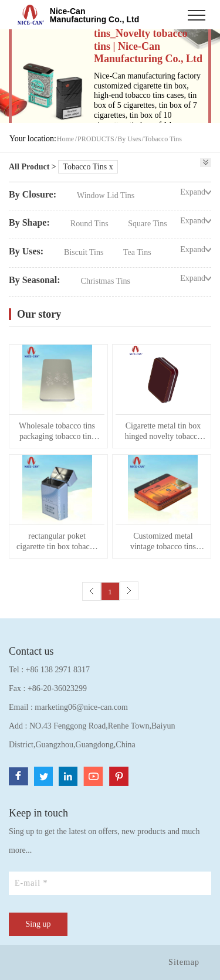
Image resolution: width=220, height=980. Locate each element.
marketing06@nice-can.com (81, 707)
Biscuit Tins (85, 252)
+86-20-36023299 (57, 688)
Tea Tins (137, 252)
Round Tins (90, 224)
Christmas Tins (106, 281)
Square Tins (148, 224)
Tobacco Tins (163, 139)
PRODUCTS (96, 139)
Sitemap (184, 962)
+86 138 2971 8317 (58, 670)
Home (65, 139)
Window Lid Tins (106, 195)
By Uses (129, 139)
